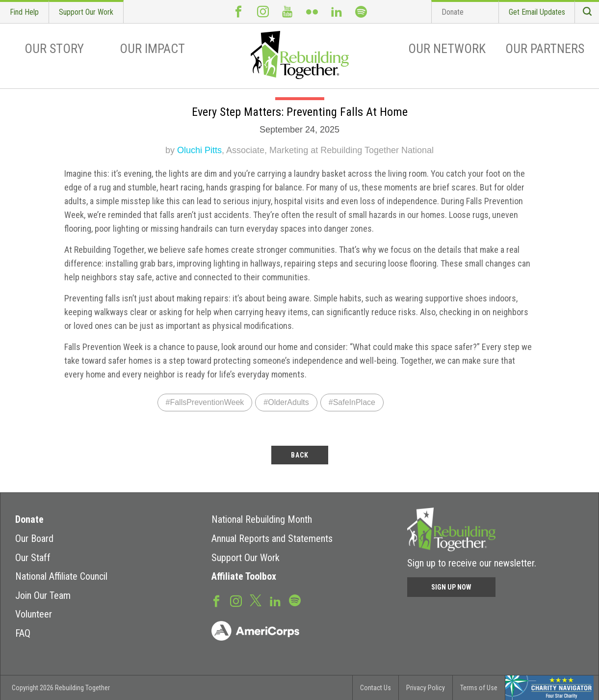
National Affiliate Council (61, 576)
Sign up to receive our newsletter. (472, 563)
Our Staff (33, 558)
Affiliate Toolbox (244, 576)
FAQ (23, 633)
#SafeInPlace (352, 402)
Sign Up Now (451, 587)
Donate (453, 12)
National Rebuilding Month (262, 519)
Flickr (312, 12)
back (300, 455)
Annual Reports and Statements (272, 538)
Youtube (287, 12)
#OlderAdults (286, 402)
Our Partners (545, 49)
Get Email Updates (537, 12)
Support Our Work (86, 12)
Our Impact (152, 49)
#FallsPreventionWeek (205, 402)
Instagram (263, 12)
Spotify (361, 12)
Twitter (256, 600)
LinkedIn (337, 12)
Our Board (34, 538)
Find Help (24, 12)
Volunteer (34, 614)
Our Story (54, 49)
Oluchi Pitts (199, 150)
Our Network (447, 49)
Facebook (238, 12)
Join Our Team (43, 595)
